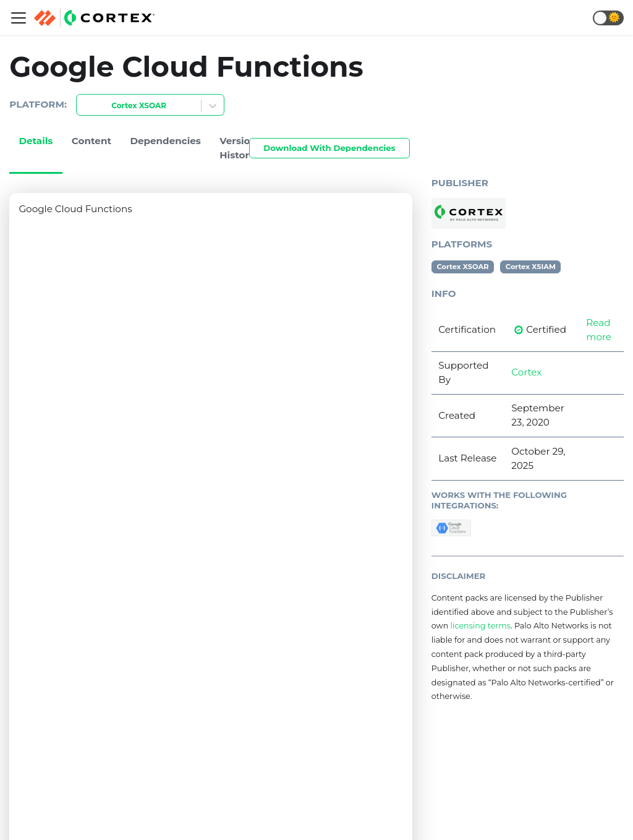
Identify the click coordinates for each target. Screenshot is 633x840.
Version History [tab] (238, 148)
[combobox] (84, 106)
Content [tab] (91, 141)
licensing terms (481, 626)
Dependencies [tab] (165, 141)
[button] (608, 18)
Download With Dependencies (329, 148)
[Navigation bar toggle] (19, 18)
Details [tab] (36, 141)
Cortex (526, 372)
